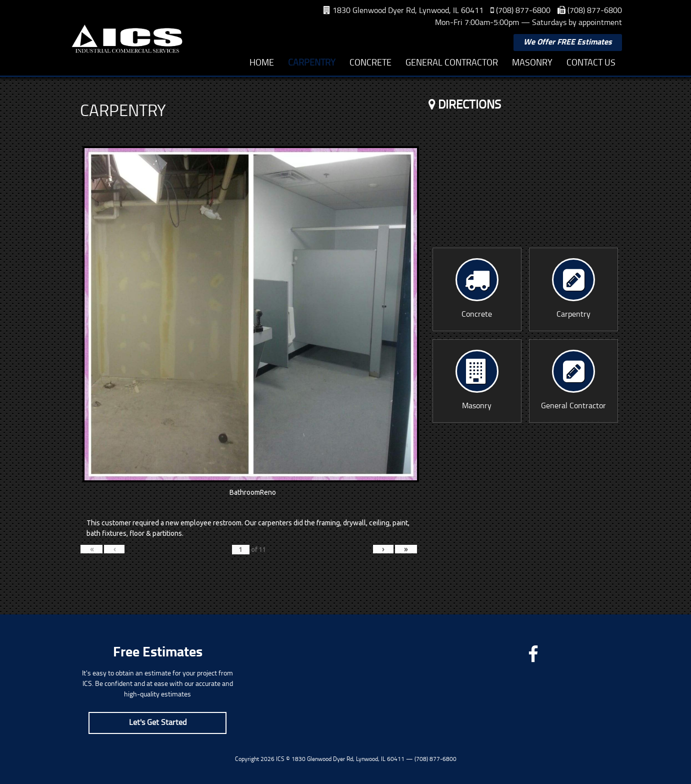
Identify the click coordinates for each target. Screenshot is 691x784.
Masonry (532, 63)
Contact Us (591, 63)
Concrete (370, 63)
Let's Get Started (158, 723)
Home (262, 63)
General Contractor (452, 63)
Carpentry (312, 63)
